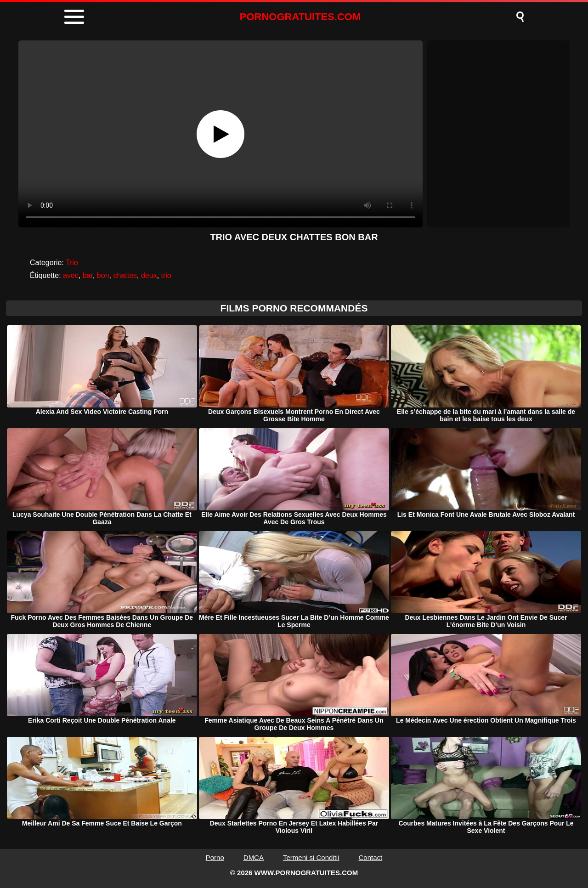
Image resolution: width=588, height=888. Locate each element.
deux (149, 275)
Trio (72, 263)
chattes (125, 275)
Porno (215, 857)
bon (103, 275)
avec (71, 275)
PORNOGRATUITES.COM (300, 17)
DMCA (254, 857)
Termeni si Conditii (311, 857)
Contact (371, 857)
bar (88, 275)
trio (166, 275)
